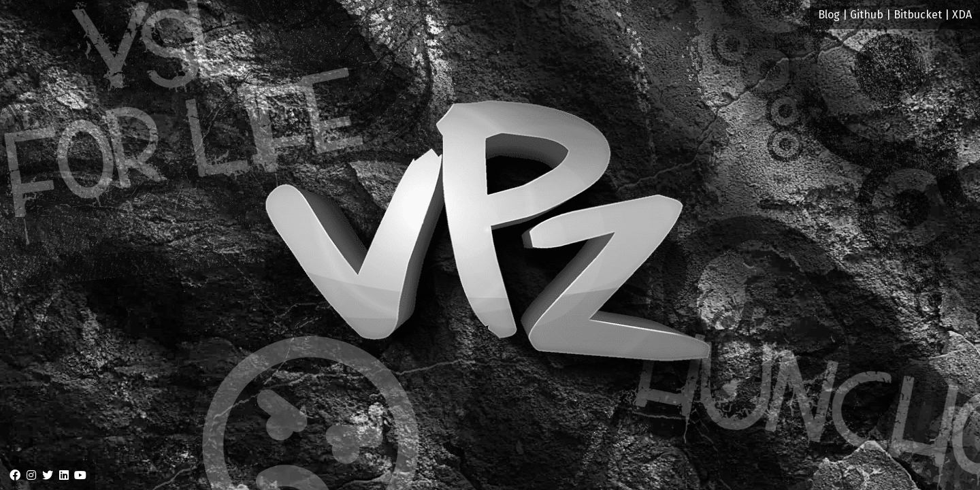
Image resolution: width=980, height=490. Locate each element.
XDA (962, 15)
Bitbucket (918, 15)
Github (867, 15)
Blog (829, 15)
